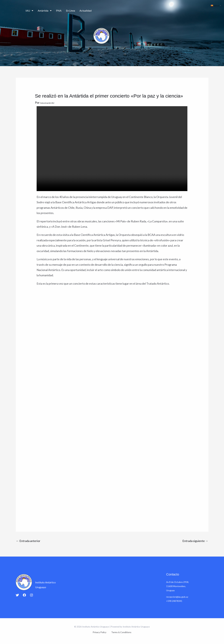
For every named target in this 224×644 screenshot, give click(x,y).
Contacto (198, 11)
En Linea (70, 11)
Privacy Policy (101, 632)
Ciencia (132, 11)
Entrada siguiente (195, 541)
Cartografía (182, 11)
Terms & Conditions (120, 632)
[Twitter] (17, 595)
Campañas (149, 11)
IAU (29, 11)
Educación (166, 11)
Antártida (45, 11)
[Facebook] (24, 595)
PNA (59, 11)
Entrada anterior (28, 541)
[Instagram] (31, 595)
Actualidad (86, 11)
